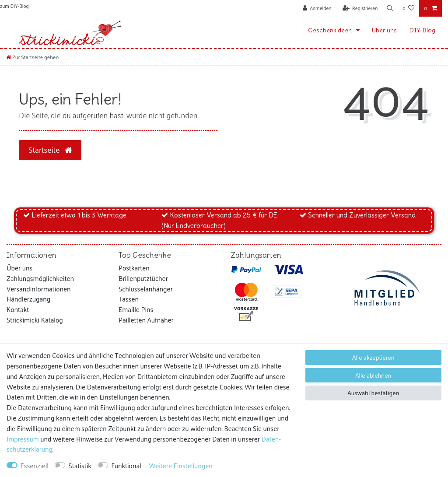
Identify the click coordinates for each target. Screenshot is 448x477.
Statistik (80, 466)
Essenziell (35, 466)
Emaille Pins (136, 309)
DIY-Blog (422, 30)
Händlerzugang (28, 299)
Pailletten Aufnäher (146, 320)
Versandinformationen (39, 289)
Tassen (129, 299)
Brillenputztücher (143, 278)
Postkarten (134, 268)
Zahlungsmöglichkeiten (40, 278)
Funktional (126, 466)
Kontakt (18, 309)
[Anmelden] (315, 8)
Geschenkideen (331, 30)
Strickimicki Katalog (35, 320)
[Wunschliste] (408, 8)
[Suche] (389, 8)
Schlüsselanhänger (146, 289)
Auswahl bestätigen (373, 393)
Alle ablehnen (373, 375)
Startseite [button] (50, 150)
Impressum (23, 439)
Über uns (384, 30)
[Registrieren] (358, 8)
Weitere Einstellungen (180, 466)
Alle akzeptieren (373, 357)
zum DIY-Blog (14, 6)
